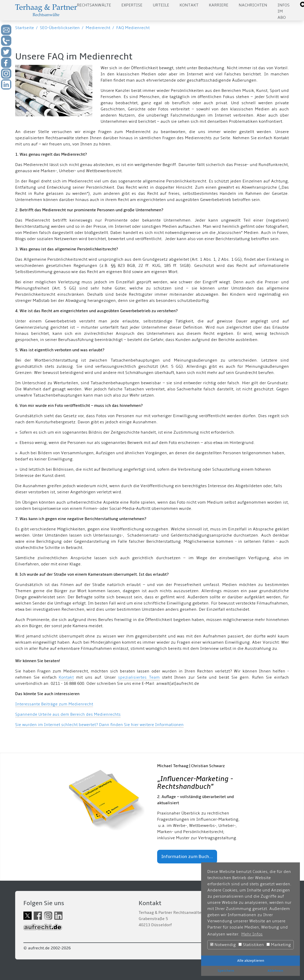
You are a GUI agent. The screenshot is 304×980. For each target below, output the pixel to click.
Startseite (25, 28)
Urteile (161, 5)
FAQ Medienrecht (133, 28)
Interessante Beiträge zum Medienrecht (54, 704)
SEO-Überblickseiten (60, 28)
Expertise (132, 5)
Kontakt (189, 5)
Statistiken (251, 945)
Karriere (219, 5)
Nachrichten (253, 5)
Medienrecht (98, 28)
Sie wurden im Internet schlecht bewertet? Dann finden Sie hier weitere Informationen (99, 725)
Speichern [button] (226, 971)
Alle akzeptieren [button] (251, 961)
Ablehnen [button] (275, 971)
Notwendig (223, 945)
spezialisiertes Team (139, 677)
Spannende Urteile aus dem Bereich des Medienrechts (68, 714)
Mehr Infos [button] (252, 934)
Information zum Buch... (187, 857)
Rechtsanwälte (94, 5)
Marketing (279, 945)
